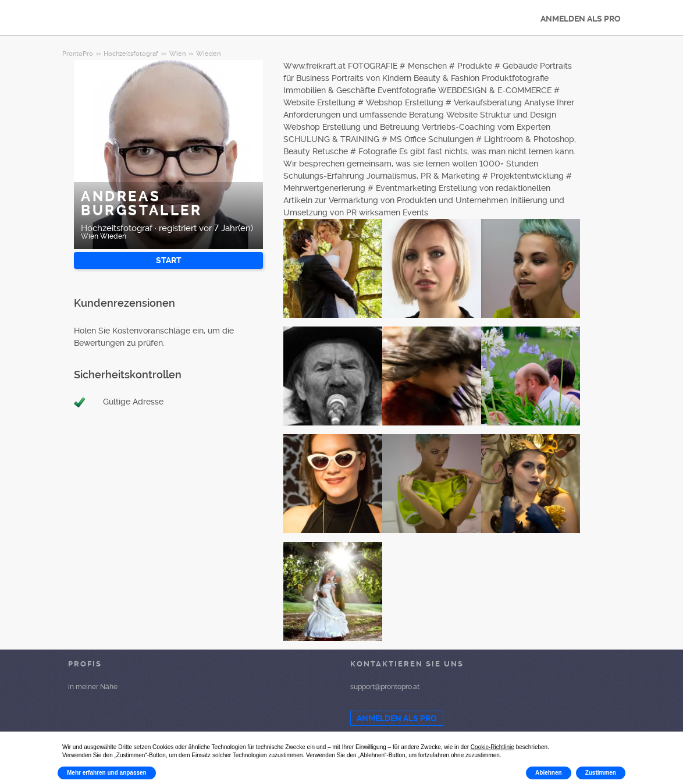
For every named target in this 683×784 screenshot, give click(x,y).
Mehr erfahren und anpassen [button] (107, 773)
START (169, 260)
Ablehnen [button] (549, 773)
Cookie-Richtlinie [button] (492, 747)
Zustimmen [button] (601, 773)
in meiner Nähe (93, 687)
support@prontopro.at (385, 687)
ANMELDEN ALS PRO (581, 19)
